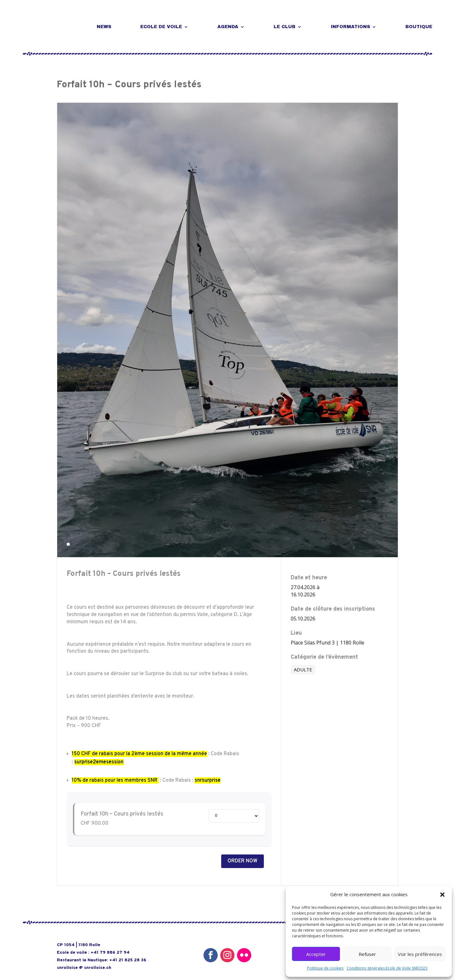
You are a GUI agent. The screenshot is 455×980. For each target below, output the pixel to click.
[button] (442, 895)
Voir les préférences (420, 954)
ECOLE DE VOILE (161, 27)
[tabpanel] (227, 330)
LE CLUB (285, 27)
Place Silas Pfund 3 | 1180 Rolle (328, 643)
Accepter (316, 954)
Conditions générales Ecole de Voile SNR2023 (387, 968)
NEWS (104, 27)
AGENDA (228, 27)
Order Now (243, 861)
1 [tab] (68, 544)
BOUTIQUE (419, 27)
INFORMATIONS (350, 27)
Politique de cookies (325, 968)
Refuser (367, 954)
